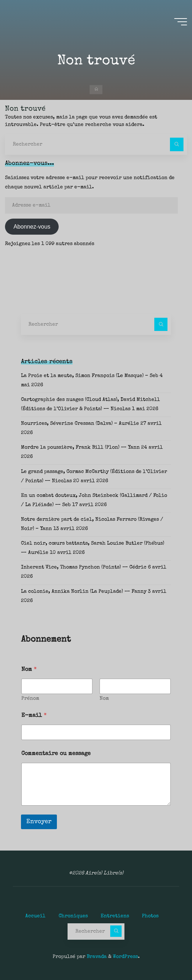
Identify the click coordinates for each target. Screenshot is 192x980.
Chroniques (73, 916)
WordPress (125, 957)
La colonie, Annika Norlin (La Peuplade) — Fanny (84, 592)
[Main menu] (181, 22)
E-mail (34, 716)
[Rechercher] (177, 144)
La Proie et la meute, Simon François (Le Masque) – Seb (90, 376)
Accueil (35, 916)
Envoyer (39, 822)
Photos (150, 916)
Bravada (96, 957)
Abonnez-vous (32, 226)
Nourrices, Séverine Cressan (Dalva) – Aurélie (80, 424)
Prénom (30, 699)
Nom (104, 699)
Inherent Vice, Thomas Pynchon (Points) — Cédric (84, 567)
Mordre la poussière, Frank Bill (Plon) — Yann (80, 448)
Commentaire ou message (56, 754)
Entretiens (115, 916)
